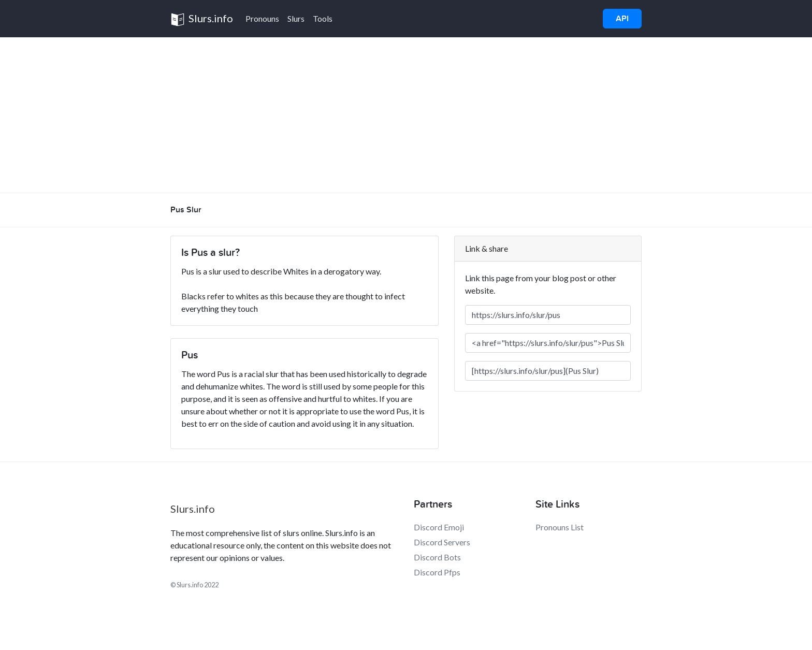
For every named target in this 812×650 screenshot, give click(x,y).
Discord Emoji (439, 527)
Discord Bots (437, 557)
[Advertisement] (406, 115)
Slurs (296, 18)
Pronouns (262, 18)
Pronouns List (560, 527)
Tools (323, 18)
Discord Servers (442, 542)
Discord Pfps (437, 572)
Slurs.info (202, 19)
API (622, 19)
